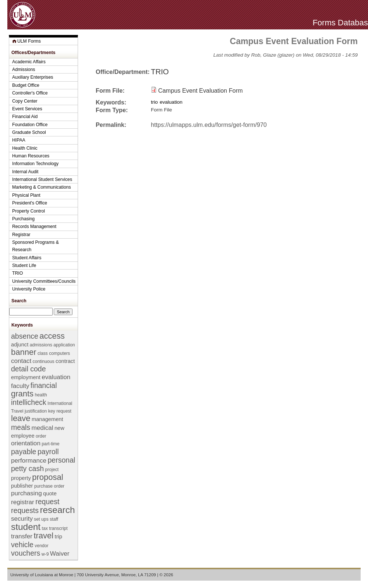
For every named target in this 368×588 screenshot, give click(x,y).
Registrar (21, 235)
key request (60, 411)
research (57, 510)
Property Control (29, 211)
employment (26, 377)
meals (21, 427)
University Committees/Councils (44, 281)
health (41, 395)
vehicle (22, 545)
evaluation (171, 102)
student (26, 527)
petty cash (27, 468)
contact (21, 361)
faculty (20, 386)
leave (21, 418)
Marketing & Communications (42, 187)
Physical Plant (26, 195)
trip (59, 537)
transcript (58, 528)
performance (29, 461)
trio (154, 102)
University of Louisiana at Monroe (42, 575)
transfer (22, 536)
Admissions (24, 70)
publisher (22, 486)
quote (50, 493)
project (52, 470)
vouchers (26, 553)
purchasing (26, 493)
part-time (50, 444)
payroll (48, 452)
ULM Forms (29, 41)
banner (24, 352)
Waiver (60, 554)
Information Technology (35, 164)
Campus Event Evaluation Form (201, 90)
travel (43, 536)
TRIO (160, 72)
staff (54, 519)
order (41, 436)
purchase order (49, 486)
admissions (41, 345)
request (47, 502)
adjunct (20, 345)
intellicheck (29, 402)
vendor (41, 546)
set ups (41, 519)
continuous (44, 361)
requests (25, 510)
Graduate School (29, 132)
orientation (26, 443)
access (52, 336)
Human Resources (31, 156)
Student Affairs (27, 258)
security (22, 519)
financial (44, 385)
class (43, 353)
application (64, 345)
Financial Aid (25, 117)
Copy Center (25, 101)
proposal (47, 477)
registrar (23, 502)
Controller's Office (30, 93)
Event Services (27, 109)
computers (59, 353)
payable (24, 452)
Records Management (34, 227)
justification (36, 411)
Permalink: (111, 125)
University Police (29, 289)
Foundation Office (30, 125)
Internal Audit (25, 172)
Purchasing (23, 219)
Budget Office (26, 85)
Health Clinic (25, 148)
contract (65, 361)
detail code (29, 369)
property (21, 478)
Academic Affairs (29, 62)
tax (45, 528)
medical (43, 428)
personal (61, 460)
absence (25, 336)
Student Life (24, 266)
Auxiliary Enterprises (33, 77)
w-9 (45, 554)
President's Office (30, 203)
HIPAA (19, 140)
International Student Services (42, 179)
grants (22, 394)
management (47, 419)
